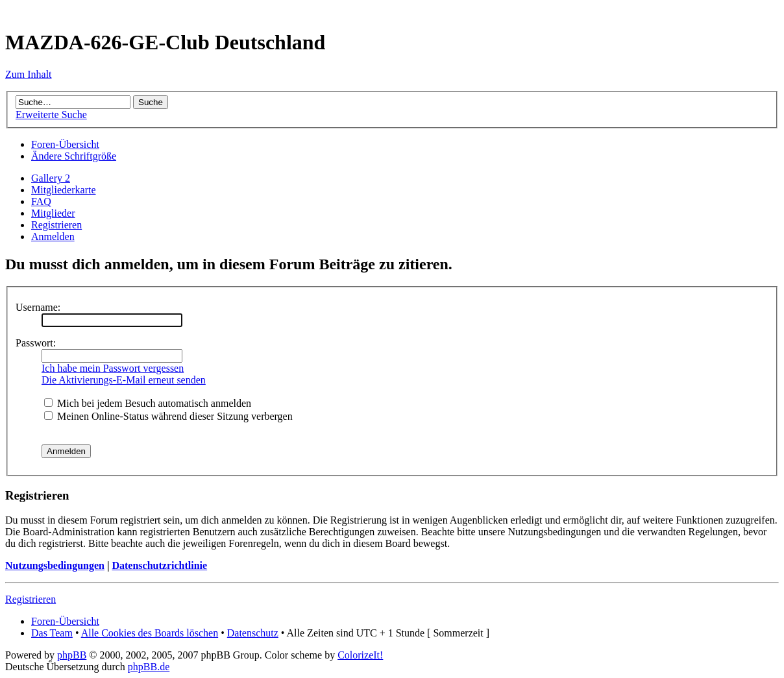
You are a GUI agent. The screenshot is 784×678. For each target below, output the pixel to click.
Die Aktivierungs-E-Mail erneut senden (124, 380)
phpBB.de (149, 667)
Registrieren (56, 225)
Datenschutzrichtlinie (159, 565)
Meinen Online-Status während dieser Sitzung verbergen (168, 416)
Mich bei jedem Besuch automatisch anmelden (148, 403)
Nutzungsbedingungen (55, 565)
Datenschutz (253, 633)
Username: (38, 307)
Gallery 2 (51, 178)
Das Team (52, 633)
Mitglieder (53, 213)
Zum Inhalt (29, 74)
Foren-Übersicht (65, 144)
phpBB (72, 655)
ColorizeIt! (360, 655)
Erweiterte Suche (51, 115)
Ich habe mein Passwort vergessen (113, 368)
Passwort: (36, 343)
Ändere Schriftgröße (74, 156)
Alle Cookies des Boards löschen (150, 633)
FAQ (41, 201)
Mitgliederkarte (64, 190)
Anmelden (53, 236)
